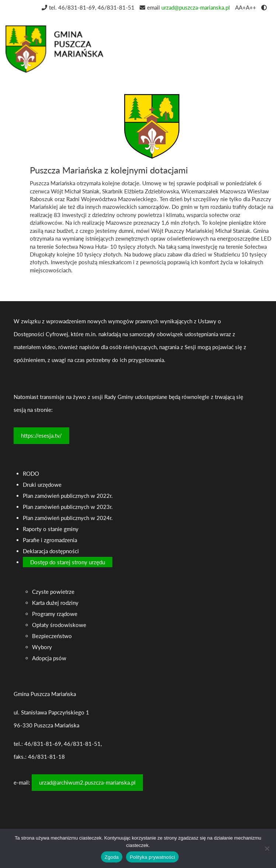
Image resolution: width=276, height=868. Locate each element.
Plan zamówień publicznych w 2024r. (68, 518)
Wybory (42, 647)
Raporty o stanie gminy (51, 529)
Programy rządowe (55, 614)
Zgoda (112, 857)
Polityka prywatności (152, 857)
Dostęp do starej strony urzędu (68, 562)
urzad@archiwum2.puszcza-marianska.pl (87, 782)
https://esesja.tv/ (41, 435)
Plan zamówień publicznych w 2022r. (68, 496)
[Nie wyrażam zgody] (267, 848)
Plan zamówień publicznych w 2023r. (68, 507)
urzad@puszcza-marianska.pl (196, 7)
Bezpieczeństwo (52, 636)
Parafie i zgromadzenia (50, 540)
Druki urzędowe (42, 485)
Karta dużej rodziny (55, 603)
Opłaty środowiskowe (59, 625)
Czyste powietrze (53, 592)
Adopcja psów (49, 658)
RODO (31, 473)
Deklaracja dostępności (51, 551)
